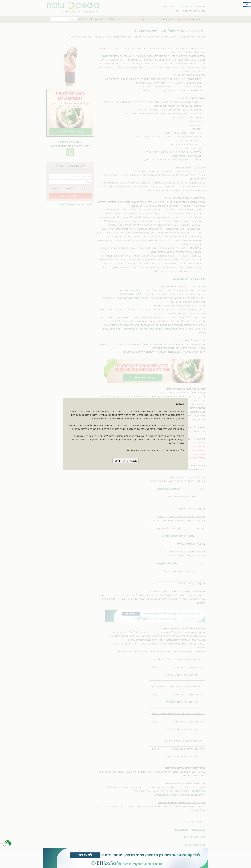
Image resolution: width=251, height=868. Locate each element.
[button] (125, 461)
